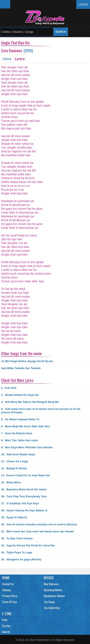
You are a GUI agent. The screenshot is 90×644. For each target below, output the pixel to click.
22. (17, 538)
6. (26, 426)
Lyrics (20, 59)
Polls (5, 620)
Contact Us (8, 584)
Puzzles (6, 626)
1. (9, 388)
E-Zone (7, 614)
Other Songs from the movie (21, 353)
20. (39, 524)
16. (24, 496)
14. (11, 482)
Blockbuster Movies (54, 596)
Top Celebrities (52, 608)
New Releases (51, 584)
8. (19, 440)
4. (41, 411)
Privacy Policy (10, 596)
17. (20, 503)
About (7, 59)
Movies (49, 578)
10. (18, 454)
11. (15, 461)
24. (16, 552)
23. (28, 545)
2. (20, 395)
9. (27, 447)
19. (14, 517)
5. (20, 419)
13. (25, 475)
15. (24, 489)
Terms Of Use (9, 602)
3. (30, 402)
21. (37, 531)
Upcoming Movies (53, 590)
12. (14, 468)
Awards (6, 632)
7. (17, 433)
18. (24, 510)
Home (6, 578)
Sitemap (6, 590)
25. (21, 559)
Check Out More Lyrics (17, 380)
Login (83, 4)
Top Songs (49, 602)
